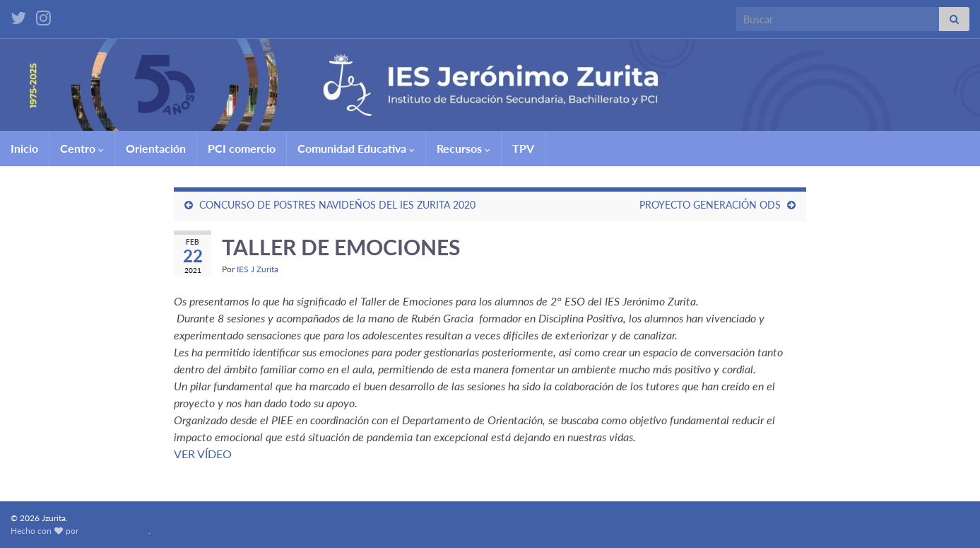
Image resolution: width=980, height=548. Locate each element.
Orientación (156, 148)
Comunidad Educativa (356, 148)
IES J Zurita (258, 269)
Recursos (464, 148)
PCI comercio (242, 148)
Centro (82, 148)
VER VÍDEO (203, 454)
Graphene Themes (114, 531)
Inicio (24, 148)
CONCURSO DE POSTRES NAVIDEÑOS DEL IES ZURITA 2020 (337, 205)
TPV (523, 148)
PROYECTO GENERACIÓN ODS (710, 205)
